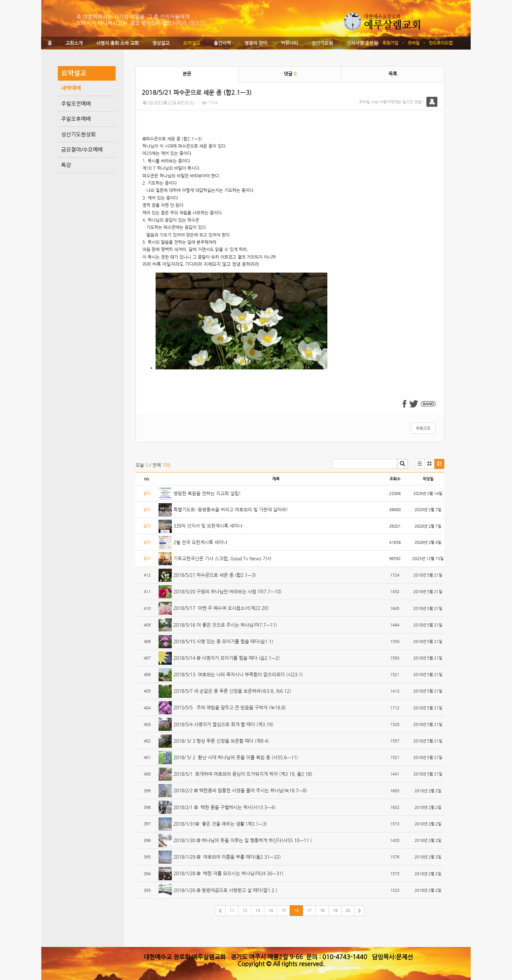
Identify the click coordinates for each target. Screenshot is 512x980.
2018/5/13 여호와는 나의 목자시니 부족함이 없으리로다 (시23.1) (238, 674)
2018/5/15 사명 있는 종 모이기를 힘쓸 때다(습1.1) (223, 641)
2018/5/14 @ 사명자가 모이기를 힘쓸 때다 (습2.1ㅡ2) (227, 658)
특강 (66, 165)
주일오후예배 (76, 119)
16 (296, 910)
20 (348, 910)
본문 (187, 74)
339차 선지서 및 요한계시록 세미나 (208, 526)
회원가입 (390, 43)
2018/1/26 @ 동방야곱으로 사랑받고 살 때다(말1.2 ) (225, 890)
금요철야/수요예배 (82, 150)
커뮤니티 (289, 43)
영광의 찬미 (256, 43)
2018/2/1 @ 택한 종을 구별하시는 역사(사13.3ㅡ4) (224, 807)
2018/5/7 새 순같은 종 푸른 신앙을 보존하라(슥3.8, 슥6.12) (232, 691)
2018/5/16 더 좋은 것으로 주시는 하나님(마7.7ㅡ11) (225, 625)
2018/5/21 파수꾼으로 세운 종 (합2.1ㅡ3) (215, 575)
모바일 (414, 43)
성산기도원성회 (78, 134)
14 (271, 910)
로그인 (367, 43)
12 (245, 910)
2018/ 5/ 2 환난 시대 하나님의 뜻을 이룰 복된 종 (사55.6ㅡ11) (236, 757)
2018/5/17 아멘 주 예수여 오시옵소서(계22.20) (221, 608)
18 (322, 910)
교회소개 (74, 43)
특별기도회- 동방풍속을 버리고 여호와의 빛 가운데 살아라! (231, 509)
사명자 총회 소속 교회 (117, 43)
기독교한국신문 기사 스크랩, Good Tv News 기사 (222, 558)
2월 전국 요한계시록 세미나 (200, 542)
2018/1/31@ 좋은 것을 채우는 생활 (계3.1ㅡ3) (220, 824)
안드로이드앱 (441, 43)
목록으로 (423, 428)
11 (232, 910)
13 (258, 910)
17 (309, 910)
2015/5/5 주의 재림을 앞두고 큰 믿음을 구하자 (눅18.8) (230, 707)
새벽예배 (71, 88)
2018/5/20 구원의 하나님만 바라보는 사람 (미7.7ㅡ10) (227, 591)
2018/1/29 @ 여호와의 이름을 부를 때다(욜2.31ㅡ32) (227, 857)
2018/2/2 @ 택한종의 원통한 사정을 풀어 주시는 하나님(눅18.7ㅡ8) (240, 790)
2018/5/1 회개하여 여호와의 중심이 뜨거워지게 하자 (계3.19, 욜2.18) (243, 774)
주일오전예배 (76, 104)
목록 (393, 74)
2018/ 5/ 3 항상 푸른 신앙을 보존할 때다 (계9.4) (221, 741)
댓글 (290, 74)
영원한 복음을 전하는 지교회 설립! (207, 493)
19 (335, 910)
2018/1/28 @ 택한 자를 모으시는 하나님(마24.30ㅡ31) (228, 873)
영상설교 (161, 43)
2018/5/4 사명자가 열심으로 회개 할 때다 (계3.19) (223, 724)
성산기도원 (322, 43)
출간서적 (222, 43)
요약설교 (192, 43)
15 (283, 910)
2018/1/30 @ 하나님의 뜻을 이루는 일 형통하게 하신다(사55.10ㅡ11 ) (243, 840)
